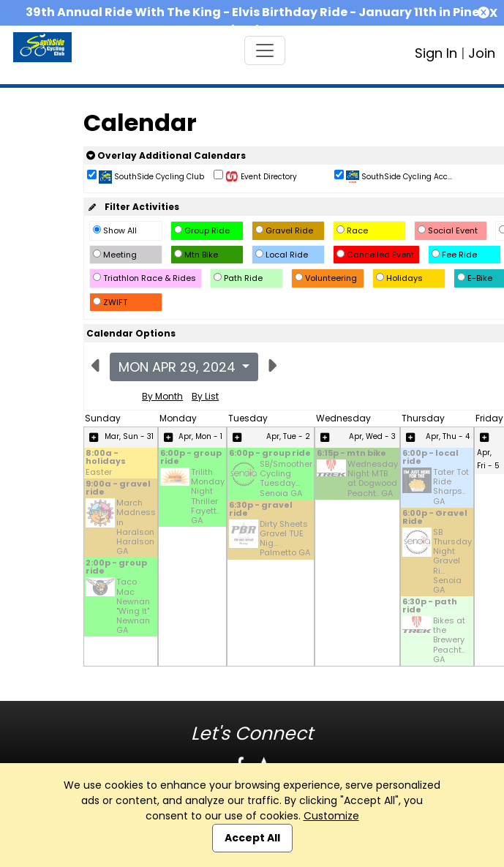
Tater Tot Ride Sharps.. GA (451, 487)
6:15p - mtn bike (351, 454)
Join (482, 53)
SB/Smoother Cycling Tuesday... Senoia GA (286, 479)
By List (205, 396)
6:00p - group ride (191, 458)
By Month (162, 396)
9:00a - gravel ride (118, 489)
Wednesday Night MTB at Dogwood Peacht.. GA (373, 479)
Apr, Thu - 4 (448, 436)
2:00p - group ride (116, 568)
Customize (331, 816)
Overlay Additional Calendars (166, 155)
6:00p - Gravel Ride (435, 518)
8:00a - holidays (106, 458)
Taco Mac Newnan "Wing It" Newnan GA (133, 606)
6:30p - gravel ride (261, 510)
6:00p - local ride (430, 458)
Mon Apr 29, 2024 (179, 367)
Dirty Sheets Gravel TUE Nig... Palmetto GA (285, 539)
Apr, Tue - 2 (288, 436)
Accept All (252, 838)
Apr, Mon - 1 (200, 436)
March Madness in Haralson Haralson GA (136, 527)
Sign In (436, 53)
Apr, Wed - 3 (372, 436)
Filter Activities (133, 207)
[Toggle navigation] (265, 50)
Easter (99, 472)
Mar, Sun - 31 (129, 436)
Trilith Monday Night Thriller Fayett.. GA (208, 496)
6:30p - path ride (430, 607)
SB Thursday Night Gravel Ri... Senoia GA (452, 561)
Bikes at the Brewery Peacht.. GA (449, 640)
